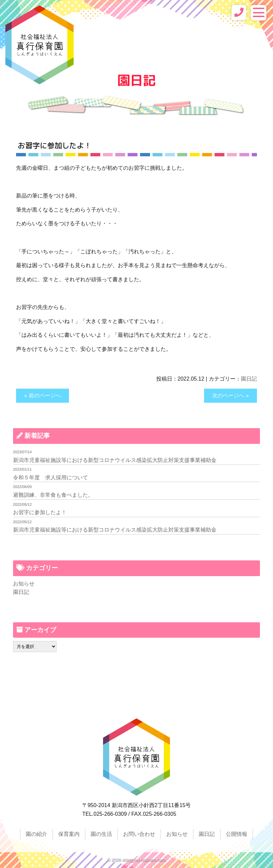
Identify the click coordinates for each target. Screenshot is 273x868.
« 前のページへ (42, 396)
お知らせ (24, 584)
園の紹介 (36, 834)
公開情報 (237, 834)
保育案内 (69, 834)
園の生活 (101, 834)
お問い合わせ (139, 834)
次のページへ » (230, 396)
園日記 (249, 379)
